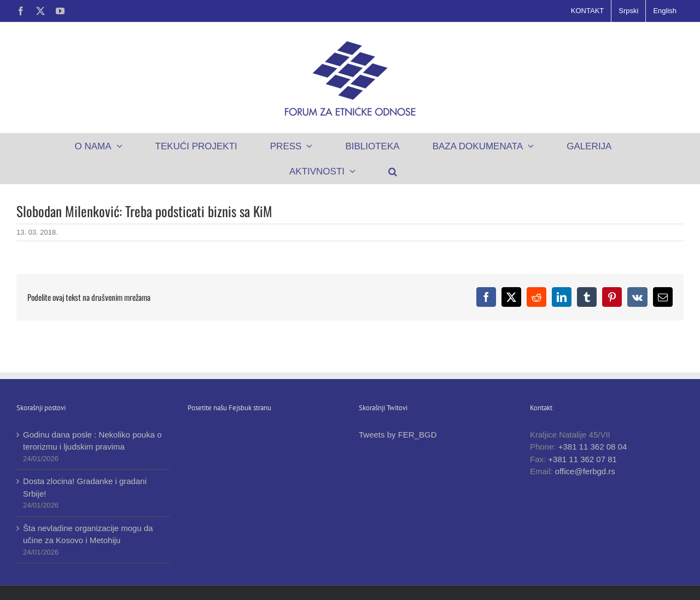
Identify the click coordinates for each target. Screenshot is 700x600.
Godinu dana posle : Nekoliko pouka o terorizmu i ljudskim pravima (92, 441)
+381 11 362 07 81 (582, 459)
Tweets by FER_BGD (398, 435)
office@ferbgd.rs (585, 471)
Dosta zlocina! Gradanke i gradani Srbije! (85, 487)
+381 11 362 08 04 (593, 447)
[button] (393, 171)
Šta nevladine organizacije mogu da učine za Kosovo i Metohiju (88, 534)
